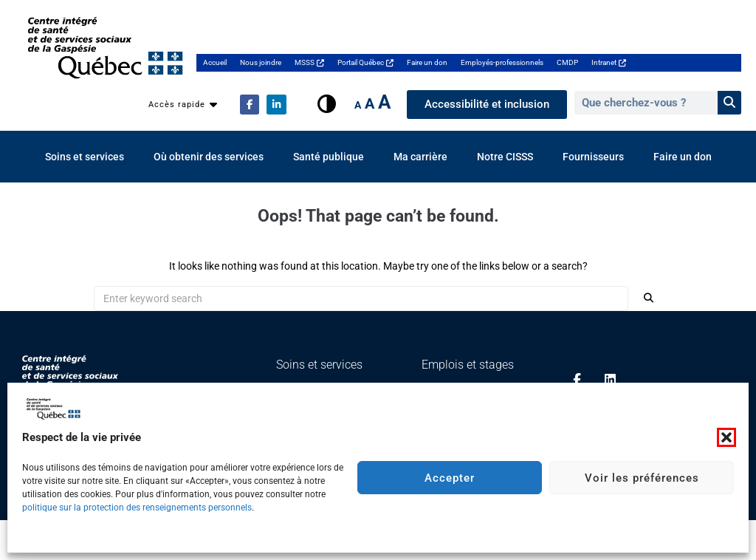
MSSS (309, 62)
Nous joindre (261, 62)
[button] (726, 437)
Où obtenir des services (209, 157)
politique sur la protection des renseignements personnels (137, 508)
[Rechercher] (729, 103)
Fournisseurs (593, 157)
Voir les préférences (642, 478)
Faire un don (427, 62)
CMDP (567, 62)
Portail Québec (365, 62)
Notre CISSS (505, 157)
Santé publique (329, 157)
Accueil (215, 62)
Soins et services (85, 157)
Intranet (609, 62)
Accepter (450, 478)
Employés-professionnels (502, 62)
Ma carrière (420, 157)
